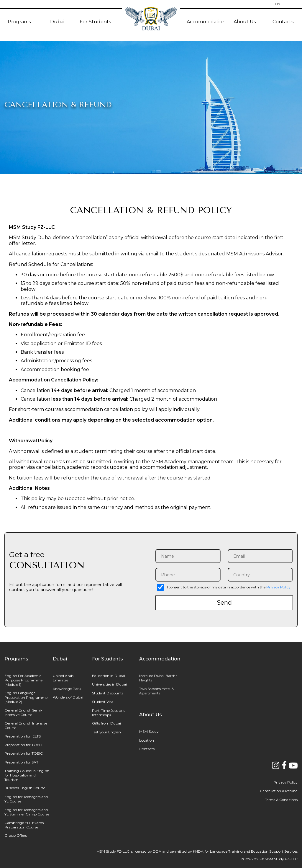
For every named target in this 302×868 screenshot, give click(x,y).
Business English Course (25, 788)
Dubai (57, 22)
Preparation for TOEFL (24, 745)
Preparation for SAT (21, 762)
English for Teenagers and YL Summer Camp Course (27, 812)
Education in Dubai (109, 676)
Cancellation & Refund (279, 791)
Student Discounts (108, 693)
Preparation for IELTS (23, 736)
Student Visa (103, 702)
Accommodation (206, 22)
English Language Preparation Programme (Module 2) (26, 697)
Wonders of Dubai (68, 697)
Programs (19, 22)
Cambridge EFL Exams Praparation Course (24, 825)
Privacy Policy (278, 587)
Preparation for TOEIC (24, 753)
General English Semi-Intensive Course (23, 712)
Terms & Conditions (281, 800)
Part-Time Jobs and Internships (109, 713)
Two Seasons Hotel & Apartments (156, 691)
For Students (95, 22)
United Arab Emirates (63, 678)
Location (147, 740)
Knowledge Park (67, 689)
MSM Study (149, 731)
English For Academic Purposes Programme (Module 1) (23, 680)
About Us (245, 22)
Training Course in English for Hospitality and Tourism (27, 775)
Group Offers (16, 835)
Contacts (147, 749)
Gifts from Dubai (106, 723)
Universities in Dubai (109, 684)
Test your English (106, 732)
